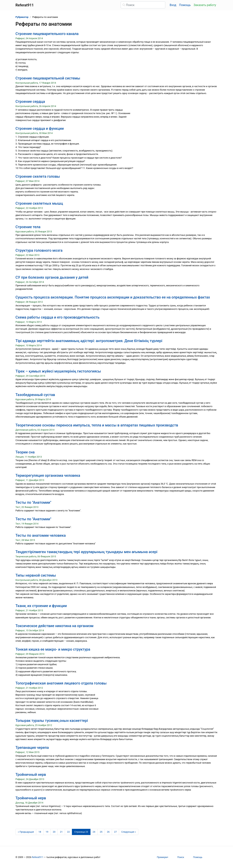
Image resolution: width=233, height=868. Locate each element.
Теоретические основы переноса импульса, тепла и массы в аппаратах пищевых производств (97, 425)
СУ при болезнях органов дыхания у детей (52, 277)
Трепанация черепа (32, 748)
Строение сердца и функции (40, 128)
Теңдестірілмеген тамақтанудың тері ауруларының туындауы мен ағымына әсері (86, 552)
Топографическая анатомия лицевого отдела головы (61, 683)
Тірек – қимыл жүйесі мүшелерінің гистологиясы (58, 371)
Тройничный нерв (31, 775)
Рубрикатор (22, 17)
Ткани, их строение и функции (41, 606)
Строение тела (28, 227)
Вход (173, 5)
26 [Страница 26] (108, 832)
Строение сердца (30, 102)
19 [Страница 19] (47, 832)
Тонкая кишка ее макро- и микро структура (53, 649)
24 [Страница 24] (94, 832)
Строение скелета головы (38, 176)
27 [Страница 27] (115, 832)
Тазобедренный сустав (35, 395)
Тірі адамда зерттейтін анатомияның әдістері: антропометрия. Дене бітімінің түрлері (89, 341)
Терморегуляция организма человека (48, 475)
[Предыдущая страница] (26, 832)
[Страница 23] (81, 832)
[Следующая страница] (129, 832)
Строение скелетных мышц (39, 203)
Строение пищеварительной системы (48, 78)
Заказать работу (205, 5)
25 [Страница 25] (101, 832)
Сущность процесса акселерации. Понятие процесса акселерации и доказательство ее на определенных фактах (113, 297)
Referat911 (38, 857)
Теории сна (25, 452)
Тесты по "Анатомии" (33, 502)
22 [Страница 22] (68, 832)
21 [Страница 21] (61, 832)
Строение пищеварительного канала (47, 34)
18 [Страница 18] (40, 832)
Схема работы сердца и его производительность (58, 317)
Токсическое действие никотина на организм (54, 626)
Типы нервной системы (36, 575)
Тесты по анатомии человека (41, 535)
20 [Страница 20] (54, 832)
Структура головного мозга (39, 250)
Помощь (185, 5)
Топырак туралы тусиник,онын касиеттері (52, 721)
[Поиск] (143, 5)
